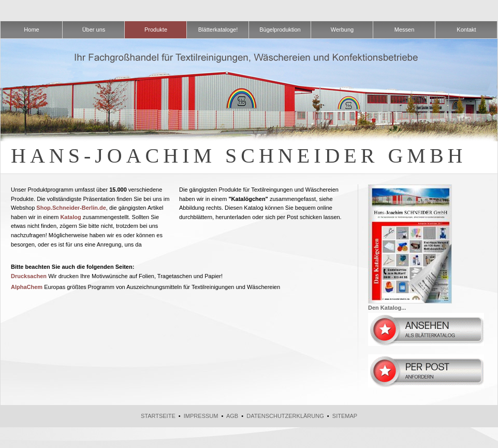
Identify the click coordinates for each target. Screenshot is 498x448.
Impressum (201, 416)
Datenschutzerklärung (285, 416)
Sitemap (345, 416)
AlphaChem (27, 287)
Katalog (70, 217)
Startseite (158, 416)
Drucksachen (29, 276)
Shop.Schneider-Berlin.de (71, 208)
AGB (232, 416)
